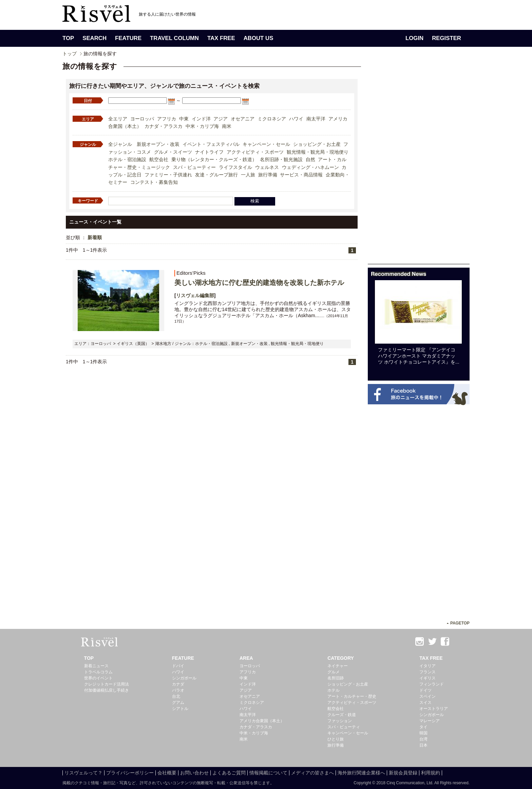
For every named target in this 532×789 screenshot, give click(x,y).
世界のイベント (98, 678)
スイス (425, 703)
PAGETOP (460, 623)
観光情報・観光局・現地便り (318, 152)
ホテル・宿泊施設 (127, 159)
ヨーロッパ (142, 119)
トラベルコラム (98, 672)
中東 (184, 119)
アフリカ (167, 119)
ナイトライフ (209, 152)
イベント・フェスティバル (211, 144)
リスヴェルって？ (83, 773)
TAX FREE (221, 38)
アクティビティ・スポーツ (255, 152)
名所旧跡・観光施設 (281, 159)
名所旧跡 (336, 678)
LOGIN (414, 38)
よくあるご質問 (229, 773)
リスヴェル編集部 (195, 295)
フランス (427, 672)
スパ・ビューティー (194, 167)
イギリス (427, 678)
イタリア (427, 666)
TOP (68, 38)
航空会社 (159, 159)
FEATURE (128, 38)
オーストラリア (434, 709)
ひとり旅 (336, 739)
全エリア (118, 119)
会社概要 (167, 773)
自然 (310, 159)
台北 (176, 696)
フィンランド (432, 684)
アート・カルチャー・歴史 (352, 696)
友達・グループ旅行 (216, 175)
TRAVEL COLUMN (174, 38)
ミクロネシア (272, 119)
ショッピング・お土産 (317, 144)
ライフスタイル (235, 167)
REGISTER (446, 38)
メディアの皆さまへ (312, 773)
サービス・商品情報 (301, 175)
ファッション (340, 721)
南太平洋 (316, 119)
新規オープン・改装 (158, 144)
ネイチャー (338, 666)
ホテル (334, 690)
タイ (423, 727)
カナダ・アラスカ (164, 126)
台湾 (423, 739)
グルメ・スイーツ (173, 152)
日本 (423, 745)
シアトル (180, 709)
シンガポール (184, 678)
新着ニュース (96, 666)
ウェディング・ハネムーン (310, 167)
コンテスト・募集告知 (154, 182)
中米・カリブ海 (202, 126)
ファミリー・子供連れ (168, 175)
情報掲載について (268, 773)
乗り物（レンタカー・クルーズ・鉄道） (214, 159)
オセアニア (243, 119)
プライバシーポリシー (130, 773)
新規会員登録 (403, 773)
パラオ (178, 690)
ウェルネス (267, 167)
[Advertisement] (419, 162)
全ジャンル (120, 144)
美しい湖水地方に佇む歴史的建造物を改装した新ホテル (259, 283)
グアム (178, 703)
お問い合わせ (194, 773)
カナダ (178, 684)
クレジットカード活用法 (107, 684)
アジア (221, 119)
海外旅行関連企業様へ (361, 773)
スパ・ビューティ (344, 727)
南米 (227, 126)
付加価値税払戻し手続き (107, 690)
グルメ (334, 672)
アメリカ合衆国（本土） (262, 721)
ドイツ (425, 690)
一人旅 (248, 175)
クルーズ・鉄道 (342, 715)
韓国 (423, 733)
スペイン (427, 696)
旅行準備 (268, 175)
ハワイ (296, 119)
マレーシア (430, 721)
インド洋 (201, 119)
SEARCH (94, 38)
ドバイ (178, 666)
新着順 (95, 237)
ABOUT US (259, 38)
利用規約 (431, 773)
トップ (70, 54)
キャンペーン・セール (266, 144)
